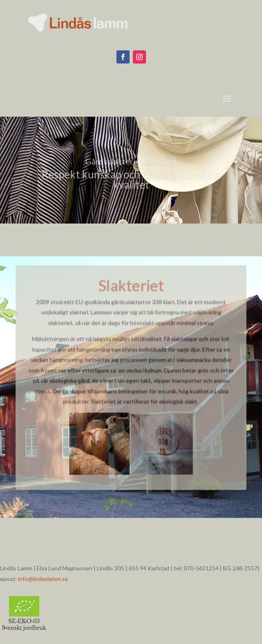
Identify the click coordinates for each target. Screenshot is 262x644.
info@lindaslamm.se (43, 579)
